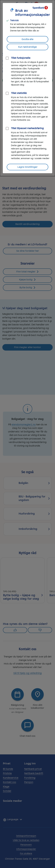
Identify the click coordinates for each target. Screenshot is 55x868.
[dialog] (27, 88)
